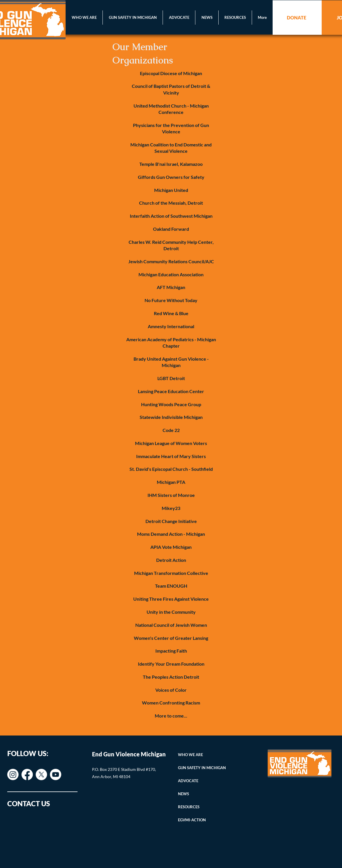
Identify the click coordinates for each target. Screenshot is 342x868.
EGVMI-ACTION (192, 820)
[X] (41, 775)
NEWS (183, 794)
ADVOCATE (188, 781)
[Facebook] (27, 775)
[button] (84, 18)
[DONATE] (297, 18)
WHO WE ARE (190, 755)
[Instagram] (13, 775)
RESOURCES (189, 807)
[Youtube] (56, 775)
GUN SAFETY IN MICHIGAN (202, 768)
